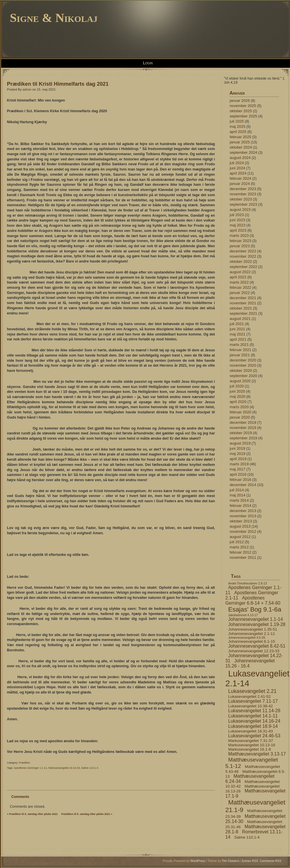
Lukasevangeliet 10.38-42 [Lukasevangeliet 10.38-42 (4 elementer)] (250, 706)
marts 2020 (239, 407)
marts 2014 (239, 500)
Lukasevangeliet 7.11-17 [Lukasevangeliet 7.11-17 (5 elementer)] (253, 701)
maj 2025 (237, 126)
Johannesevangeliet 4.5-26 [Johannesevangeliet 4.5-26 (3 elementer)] (247, 638)
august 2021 (240, 319)
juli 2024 (237, 163)
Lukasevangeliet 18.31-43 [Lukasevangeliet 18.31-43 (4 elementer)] (250, 731)
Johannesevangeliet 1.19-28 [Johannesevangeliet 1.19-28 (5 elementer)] (257, 624)
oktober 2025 (241, 111)
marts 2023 (239, 236)
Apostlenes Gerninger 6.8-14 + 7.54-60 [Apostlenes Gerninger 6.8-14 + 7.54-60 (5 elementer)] (253, 600)
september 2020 (243, 376)
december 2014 (243, 485)
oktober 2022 (241, 261)
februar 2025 (240, 137)
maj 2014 (237, 495)
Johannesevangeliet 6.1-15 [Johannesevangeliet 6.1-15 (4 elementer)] (252, 641)
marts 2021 (239, 345)
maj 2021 (237, 334)
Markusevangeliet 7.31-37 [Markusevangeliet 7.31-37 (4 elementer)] (251, 741)
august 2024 (240, 158)
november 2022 (243, 256)
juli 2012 (237, 542)
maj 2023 (237, 225)
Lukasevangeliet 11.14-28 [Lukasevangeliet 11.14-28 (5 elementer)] (254, 711)
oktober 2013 (241, 521)
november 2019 (243, 428)
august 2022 (240, 272)
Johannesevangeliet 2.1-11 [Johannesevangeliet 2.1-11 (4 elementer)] (252, 634)
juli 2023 (237, 215)
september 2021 (243, 313)
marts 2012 (239, 547)
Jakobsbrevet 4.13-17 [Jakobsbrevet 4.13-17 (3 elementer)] (243, 615)
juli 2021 (237, 324)
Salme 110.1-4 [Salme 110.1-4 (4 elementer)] (247, 837)
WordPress (198, 861)
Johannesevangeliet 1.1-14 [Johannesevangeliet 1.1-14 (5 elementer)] (255, 619)
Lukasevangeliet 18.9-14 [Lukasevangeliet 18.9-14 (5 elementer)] (253, 726)
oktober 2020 (241, 371)
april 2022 (238, 277)
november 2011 (243, 557)
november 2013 (243, 516)
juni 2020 (237, 391)
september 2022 (243, 267)
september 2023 (243, 204)
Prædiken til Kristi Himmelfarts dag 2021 (58, 84)
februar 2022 (240, 287)
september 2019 (243, 438)
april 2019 (238, 459)
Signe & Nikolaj (54, 18)
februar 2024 (240, 178)
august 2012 (240, 537)
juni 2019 (237, 448)
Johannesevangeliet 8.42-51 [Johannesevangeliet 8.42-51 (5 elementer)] (257, 646)
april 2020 (238, 402)
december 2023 (243, 189)
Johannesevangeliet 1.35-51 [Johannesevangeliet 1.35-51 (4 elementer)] (253, 629)
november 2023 (243, 194)
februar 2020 (240, 412)
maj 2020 (237, 396)
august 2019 (240, 443)
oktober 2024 (241, 147)
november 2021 (243, 303)
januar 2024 (240, 184)
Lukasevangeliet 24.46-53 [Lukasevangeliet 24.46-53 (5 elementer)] (254, 736)
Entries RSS (250, 861)
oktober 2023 (241, 199)
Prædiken (25, 763)
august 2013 (240, 526)
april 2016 (238, 474)
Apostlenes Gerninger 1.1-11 (30, 768)
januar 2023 (240, 246)
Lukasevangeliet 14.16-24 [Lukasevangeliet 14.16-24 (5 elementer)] (254, 721)
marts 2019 (239, 464)
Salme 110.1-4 (90, 768)
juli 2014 (237, 490)
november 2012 (243, 532)
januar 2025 (240, 142)
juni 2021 (237, 329)
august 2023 (240, 210)
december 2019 (243, 422)
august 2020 (240, 381)
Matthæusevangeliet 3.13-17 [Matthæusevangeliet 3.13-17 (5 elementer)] (257, 754)
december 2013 (243, 511)
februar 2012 (240, 552)
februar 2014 (240, 506)
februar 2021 (240, 350)
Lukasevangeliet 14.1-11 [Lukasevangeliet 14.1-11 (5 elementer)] (253, 716)
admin (27, 89)
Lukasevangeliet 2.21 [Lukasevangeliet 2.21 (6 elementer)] (252, 691)
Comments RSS (271, 861)
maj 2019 (237, 454)
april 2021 (238, 339)
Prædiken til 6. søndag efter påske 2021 (86, 814)
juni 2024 (237, 168)
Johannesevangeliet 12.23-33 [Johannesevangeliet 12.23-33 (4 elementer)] (254, 651)
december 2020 (243, 360)
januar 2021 (240, 355)
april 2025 (238, 132)
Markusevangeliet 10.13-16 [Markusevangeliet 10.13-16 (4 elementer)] (252, 745)
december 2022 (243, 251)
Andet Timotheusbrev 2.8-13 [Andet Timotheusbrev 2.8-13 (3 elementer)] (248, 583)
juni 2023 (237, 220)
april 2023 (238, 230)
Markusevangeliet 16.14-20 (64, 768)
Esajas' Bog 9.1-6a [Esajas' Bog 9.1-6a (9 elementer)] (255, 609)
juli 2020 (237, 386)
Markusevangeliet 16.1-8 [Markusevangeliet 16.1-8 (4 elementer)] (250, 749)
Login (148, 63)
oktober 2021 (241, 308)
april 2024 (238, 173)
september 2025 (243, 116)
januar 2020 (240, 417)
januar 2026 (240, 101)
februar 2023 (240, 241)
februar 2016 (240, 480)
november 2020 (243, 365)
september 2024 (243, 152)
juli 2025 (237, 121)
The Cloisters (230, 861)
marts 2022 (239, 282)
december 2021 (243, 298)
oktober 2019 (241, 433)
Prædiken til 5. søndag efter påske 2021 (34, 814)
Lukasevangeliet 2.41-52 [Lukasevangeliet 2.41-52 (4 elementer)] (249, 697)
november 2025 (243, 106)
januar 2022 (240, 293)
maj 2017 (237, 469)
